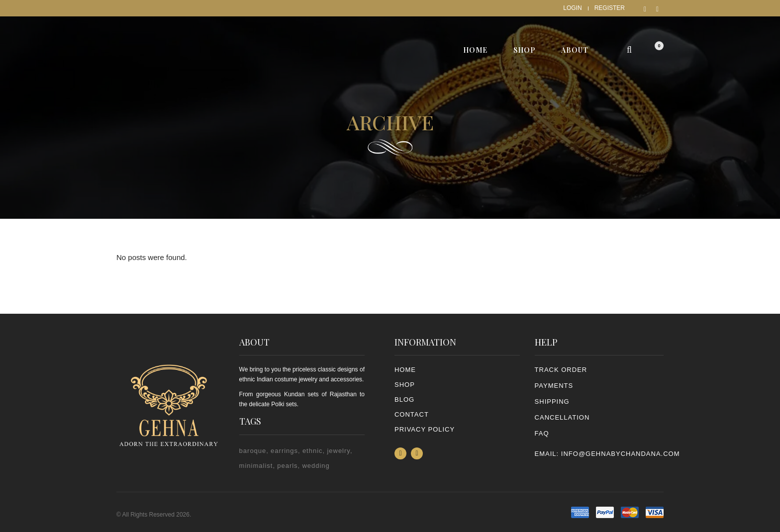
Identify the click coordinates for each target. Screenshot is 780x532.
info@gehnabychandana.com (621, 454)
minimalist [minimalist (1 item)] (256, 466)
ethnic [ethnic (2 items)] (313, 451)
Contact (412, 414)
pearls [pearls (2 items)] (287, 466)
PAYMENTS (554, 386)
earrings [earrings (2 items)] (284, 451)
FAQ (542, 433)
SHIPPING (552, 401)
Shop (405, 385)
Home (405, 370)
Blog (404, 399)
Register (610, 8)
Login (572, 8)
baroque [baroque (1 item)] (253, 451)
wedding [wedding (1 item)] (316, 466)
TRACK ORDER (561, 370)
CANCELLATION (562, 417)
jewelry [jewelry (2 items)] (339, 451)
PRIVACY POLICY (425, 429)
